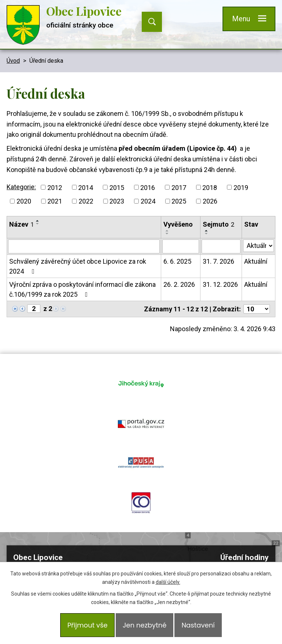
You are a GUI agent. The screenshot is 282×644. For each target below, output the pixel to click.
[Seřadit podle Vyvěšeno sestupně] (167, 234)
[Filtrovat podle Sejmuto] (221, 246)
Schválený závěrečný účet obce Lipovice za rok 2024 (78, 266)
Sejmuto (218, 224)
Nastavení (198, 625)
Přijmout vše (87, 625)
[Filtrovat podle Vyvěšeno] (181, 246)
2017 (179, 187)
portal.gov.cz (192, 384)
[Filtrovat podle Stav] (258, 246)
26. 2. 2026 (179, 284)
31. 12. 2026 (220, 284)
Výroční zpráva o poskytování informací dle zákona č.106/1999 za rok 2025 (82, 289)
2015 (117, 187)
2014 (86, 187)
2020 (24, 201)
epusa (90, 423)
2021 (55, 201)
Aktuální (256, 261)
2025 (179, 201)
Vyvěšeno (178, 224)
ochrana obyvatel (192, 423)
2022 (86, 201)
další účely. (168, 582)
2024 (148, 201)
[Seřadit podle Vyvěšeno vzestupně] (167, 231)
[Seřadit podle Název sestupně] (38, 224)
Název (21, 224)
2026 (210, 201)
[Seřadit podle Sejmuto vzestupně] (207, 231)
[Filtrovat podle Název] (84, 246)
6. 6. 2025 (177, 261)
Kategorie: (21, 187)
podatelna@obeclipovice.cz (76, 537)
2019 (241, 187)
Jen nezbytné (144, 625)
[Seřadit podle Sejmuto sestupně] (207, 234)
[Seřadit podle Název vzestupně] (38, 221)
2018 (210, 187)
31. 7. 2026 (218, 261)
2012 (55, 187)
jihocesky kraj (90, 384)
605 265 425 (70, 527)
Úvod (13, 61)
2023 (117, 201)
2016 (148, 187)
